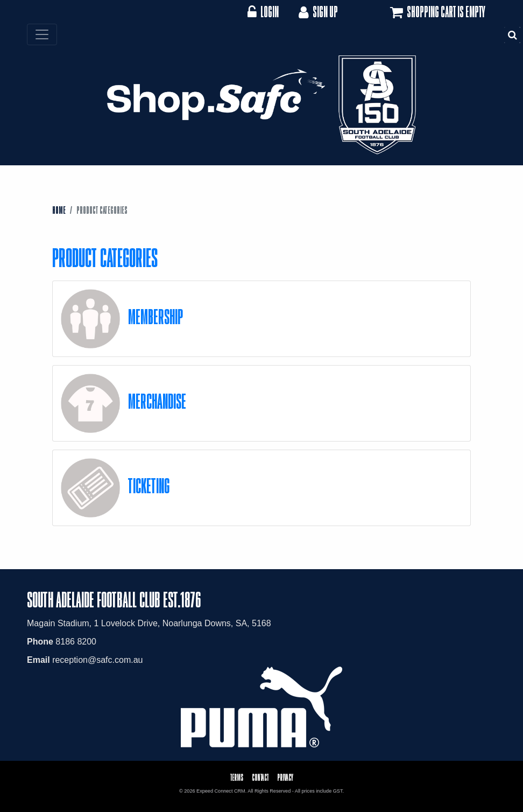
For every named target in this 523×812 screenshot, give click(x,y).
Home (59, 210)
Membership (156, 316)
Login (263, 12)
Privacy (285, 777)
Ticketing (149, 485)
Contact (260, 777)
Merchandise (157, 401)
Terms (237, 777)
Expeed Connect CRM (221, 791)
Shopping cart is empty (437, 12)
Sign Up (317, 12)
